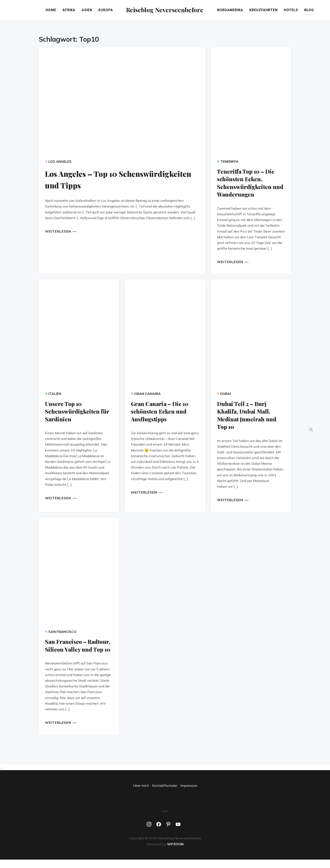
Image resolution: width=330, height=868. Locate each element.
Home (37, 11)
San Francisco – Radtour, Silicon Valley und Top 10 (76, 650)
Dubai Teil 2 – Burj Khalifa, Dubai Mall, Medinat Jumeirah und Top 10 (248, 416)
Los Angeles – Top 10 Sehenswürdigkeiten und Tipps (110, 180)
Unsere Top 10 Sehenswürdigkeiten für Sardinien (78, 412)
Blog (323, 11)
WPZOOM (175, 852)
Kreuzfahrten (277, 11)
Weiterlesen (58, 232)
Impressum (189, 794)
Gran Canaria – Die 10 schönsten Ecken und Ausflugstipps (161, 412)
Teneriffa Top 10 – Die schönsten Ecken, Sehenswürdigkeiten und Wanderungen (248, 184)
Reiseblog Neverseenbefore (165, 10)
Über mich (141, 794)
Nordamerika (244, 11)
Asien (73, 11)
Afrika (55, 11)
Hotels (305, 11)
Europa (92, 11)
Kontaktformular (165, 794)
